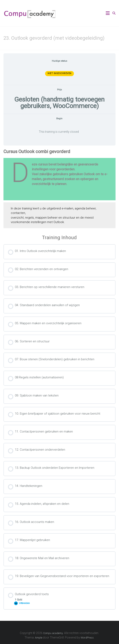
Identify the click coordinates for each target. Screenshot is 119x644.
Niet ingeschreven (59, 73)
